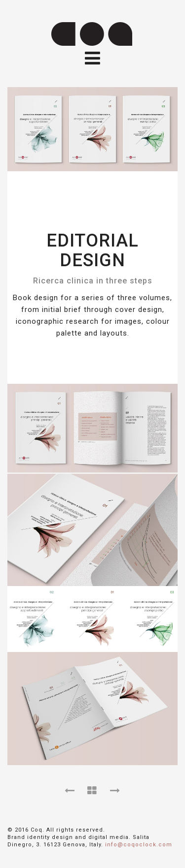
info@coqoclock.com (139, 845)
